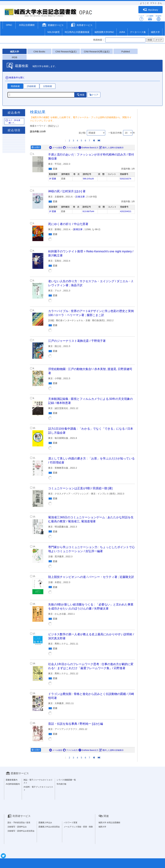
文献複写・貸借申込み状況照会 (21, 831)
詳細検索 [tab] (31, 86)
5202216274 (126, 179)
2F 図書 (53, 211)
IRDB (14, 57)
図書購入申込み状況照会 (49, 827)
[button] (52, 25)
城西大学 (155, 32)
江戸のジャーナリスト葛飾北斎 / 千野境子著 (77, 341)
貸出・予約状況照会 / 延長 (19, 823)
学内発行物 (61, 784)
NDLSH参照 (53, 32)
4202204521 (126, 211)
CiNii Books (39, 52)
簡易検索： (99, 40)
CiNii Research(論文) (66, 52)
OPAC (9, 25)
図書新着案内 (12, 780)
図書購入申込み (45, 823)
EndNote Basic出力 (88, 148)
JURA (122, 32)
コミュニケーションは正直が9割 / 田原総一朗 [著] (80, 488)
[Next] (94, 141)
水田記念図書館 (27, 25)
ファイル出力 (70, 148)
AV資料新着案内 (13, 784)
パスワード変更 (71, 823)
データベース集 (138, 32)
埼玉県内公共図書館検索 (77, 32)
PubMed (126, 52)
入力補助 (150, 18)
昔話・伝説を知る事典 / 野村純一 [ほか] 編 (76, 724)
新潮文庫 (78, 229)
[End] (99, 141)
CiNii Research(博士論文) (97, 52)
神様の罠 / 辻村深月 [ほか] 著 (67, 191)
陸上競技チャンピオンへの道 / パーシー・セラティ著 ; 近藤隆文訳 (91, 577)
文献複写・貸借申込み (17, 827)
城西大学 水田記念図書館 (109, 823)
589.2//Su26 (88, 179)
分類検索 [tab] (48, 86)
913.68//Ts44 (88, 211)
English (159, 18)
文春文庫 (80, 197)
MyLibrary (150, 10)
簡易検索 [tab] (15, 86)
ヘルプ (141, 18)
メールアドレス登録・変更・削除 (78, 827)
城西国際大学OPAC (104, 32)
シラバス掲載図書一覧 (66, 780)
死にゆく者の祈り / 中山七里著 (68, 224)
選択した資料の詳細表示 (111, 148)
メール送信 (56, 148)
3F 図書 (53, 179)
